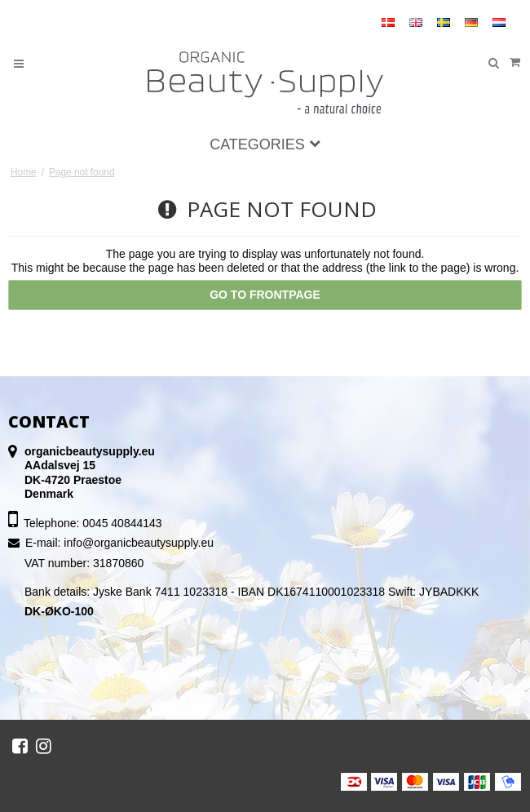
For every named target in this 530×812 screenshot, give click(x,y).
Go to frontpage (265, 295)
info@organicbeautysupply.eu (139, 543)
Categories (265, 144)
